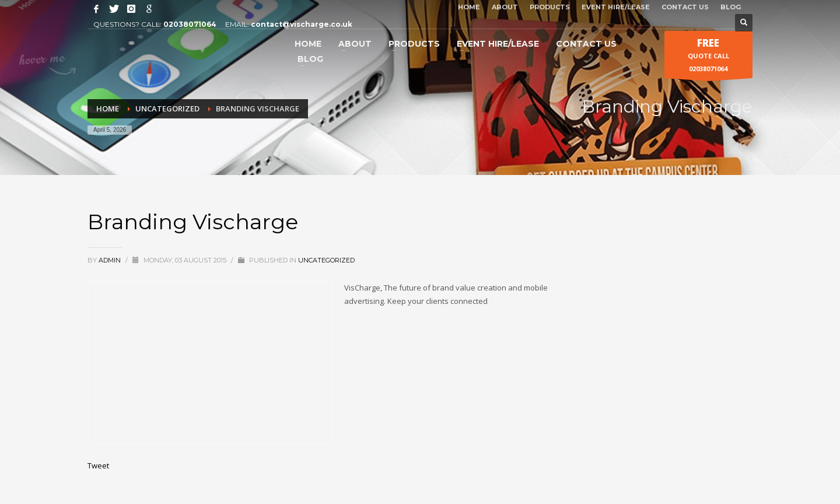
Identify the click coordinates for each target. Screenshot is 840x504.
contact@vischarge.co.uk (302, 24)
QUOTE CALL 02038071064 (708, 57)
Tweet (98, 466)
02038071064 (190, 24)
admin (111, 260)
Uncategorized (326, 260)
